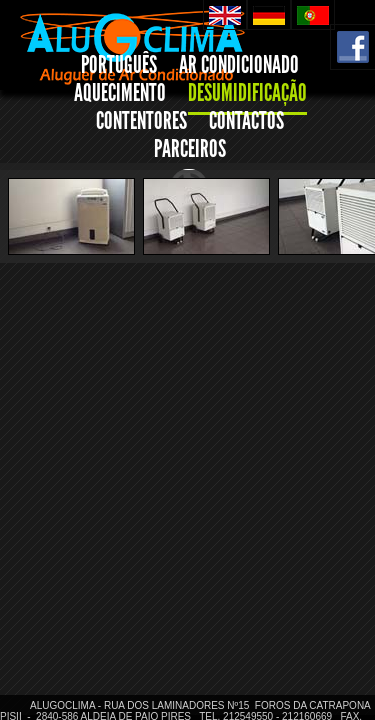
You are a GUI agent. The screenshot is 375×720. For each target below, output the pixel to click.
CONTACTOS (246, 121)
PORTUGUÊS (119, 65)
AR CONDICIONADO (239, 65)
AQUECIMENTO (120, 93)
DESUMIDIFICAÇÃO (247, 93)
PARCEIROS (190, 149)
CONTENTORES (141, 121)
